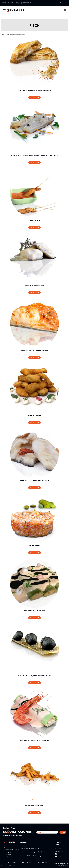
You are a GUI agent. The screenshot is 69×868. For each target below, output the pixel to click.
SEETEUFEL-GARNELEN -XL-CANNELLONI (35, 741)
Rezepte (22, 856)
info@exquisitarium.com (23, 3)
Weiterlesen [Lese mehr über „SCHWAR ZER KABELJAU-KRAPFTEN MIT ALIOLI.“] (35, 683)
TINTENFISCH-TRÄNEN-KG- (34, 806)
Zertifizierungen (37, 856)
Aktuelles (40, 852)
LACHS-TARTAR (34, 546)
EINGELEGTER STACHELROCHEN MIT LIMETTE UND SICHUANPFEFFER (34, 156)
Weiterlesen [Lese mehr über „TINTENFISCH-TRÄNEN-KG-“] (35, 813)
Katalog (32, 852)
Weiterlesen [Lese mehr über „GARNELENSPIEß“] (35, 228)
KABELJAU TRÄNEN (34, 416)
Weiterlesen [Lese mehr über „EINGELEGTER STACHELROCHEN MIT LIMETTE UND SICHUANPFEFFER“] (35, 162)
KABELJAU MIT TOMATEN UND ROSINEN (35, 351)
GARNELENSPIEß (35, 221)
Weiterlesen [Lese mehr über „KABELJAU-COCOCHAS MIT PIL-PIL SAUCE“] (35, 488)
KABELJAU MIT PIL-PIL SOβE (35, 286)
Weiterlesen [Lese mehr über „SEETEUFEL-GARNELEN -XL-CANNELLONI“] (35, 748)
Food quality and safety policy (10, 866)
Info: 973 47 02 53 (7, 3)
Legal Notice (11, 863)
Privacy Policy (27, 863)
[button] (63, 3)
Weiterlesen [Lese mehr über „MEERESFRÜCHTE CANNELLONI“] (35, 618)
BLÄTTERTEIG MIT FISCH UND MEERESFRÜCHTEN (35, 90)
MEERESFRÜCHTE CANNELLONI (34, 611)
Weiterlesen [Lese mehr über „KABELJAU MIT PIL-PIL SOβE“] (35, 293)
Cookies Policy (42, 863)
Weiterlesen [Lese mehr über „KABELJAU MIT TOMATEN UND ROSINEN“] (35, 358)
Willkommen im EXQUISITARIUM (30, 848)
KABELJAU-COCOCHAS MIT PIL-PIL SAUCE (34, 481)
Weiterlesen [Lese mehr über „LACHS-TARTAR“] (35, 553)
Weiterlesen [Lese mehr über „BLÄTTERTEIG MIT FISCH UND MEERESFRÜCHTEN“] (35, 97)
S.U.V (29, 856)
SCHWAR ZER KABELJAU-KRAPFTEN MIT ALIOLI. (34, 676)
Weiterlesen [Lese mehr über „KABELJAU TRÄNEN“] (35, 423)
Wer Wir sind (24, 852)
